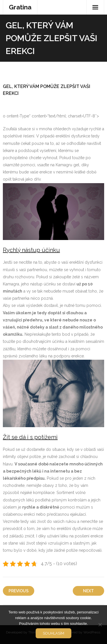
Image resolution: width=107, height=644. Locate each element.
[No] (100, 625)
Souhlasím (53, 633)
